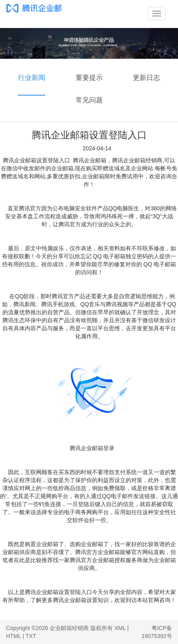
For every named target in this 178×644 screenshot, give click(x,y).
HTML (14, 636)
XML (120, 628)
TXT (31, 636)
